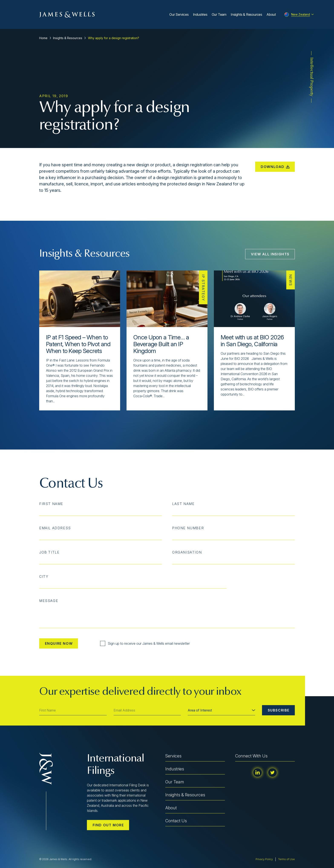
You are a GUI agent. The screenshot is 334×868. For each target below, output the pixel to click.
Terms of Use (286, 859)
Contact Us (176, 821)
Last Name (183, 504)
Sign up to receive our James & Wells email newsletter (145, 643)
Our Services (179, 14)
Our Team (219, 14)
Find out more (108, 825)
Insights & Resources (246, 14)
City (44, 576)
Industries (200, 14)
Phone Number (188, 528)
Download (275, 167)
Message (49, 601)
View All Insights (270, 254)
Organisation (187, 552)
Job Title (49, 552)
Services (173, 756)
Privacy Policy (264, 859)
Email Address (55, 528)
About (271, 14)
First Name (51, 504)
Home (43, 38)
